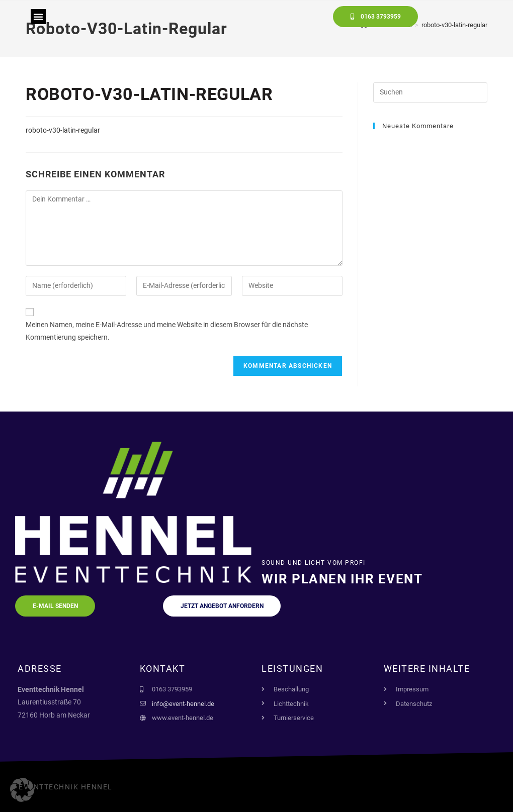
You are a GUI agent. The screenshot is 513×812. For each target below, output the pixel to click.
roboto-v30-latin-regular (63, 130)
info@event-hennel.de (183, 704)
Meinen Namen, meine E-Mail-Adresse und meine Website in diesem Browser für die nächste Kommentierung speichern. (167, 331)
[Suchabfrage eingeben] (430, 92)
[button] (38, 17)
